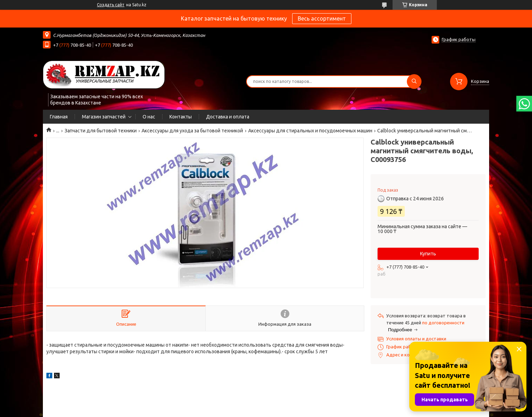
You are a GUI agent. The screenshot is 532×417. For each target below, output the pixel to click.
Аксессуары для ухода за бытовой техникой (192, 131)
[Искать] (414, 82)
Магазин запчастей (104, 117)
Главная (59, 117)
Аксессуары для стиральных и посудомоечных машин (310, 131)
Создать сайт (111, 5)
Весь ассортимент (322, 18)
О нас (149, 117)
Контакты (181, 117)
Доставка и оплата (228, 117)
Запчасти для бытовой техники (101, 131)
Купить (428, 254)
